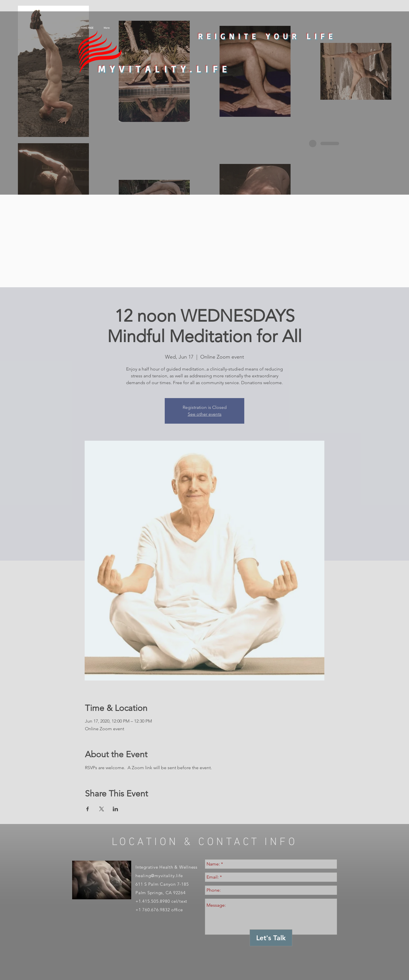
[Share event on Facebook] (88, 809)
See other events (205, 414)
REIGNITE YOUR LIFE (267, 36)
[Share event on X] (102, 809)
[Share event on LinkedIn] (115, 809)
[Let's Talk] (271, 938)
